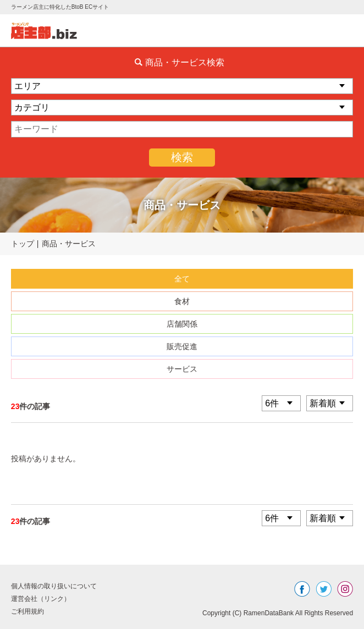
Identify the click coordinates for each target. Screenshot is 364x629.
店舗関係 (182, 324)
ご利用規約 (27, 611)
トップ (23, 244)
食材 (182, 301)
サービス (182, 369)
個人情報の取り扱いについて (54, 586)
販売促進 (182, 346)
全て (182, 279)
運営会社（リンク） (41, 599)
